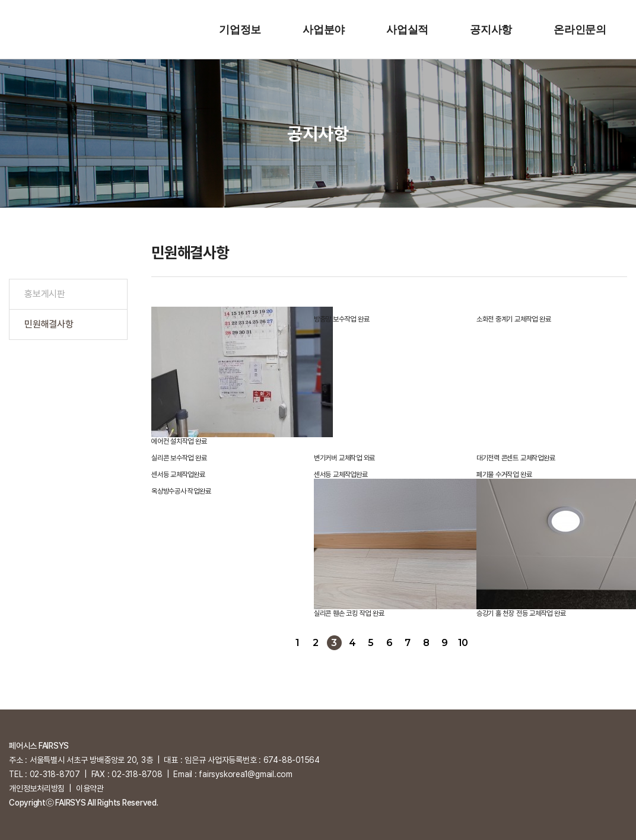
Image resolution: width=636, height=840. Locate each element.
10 (463, 643)
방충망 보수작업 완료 (341, 319)
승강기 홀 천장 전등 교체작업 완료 (521, 613)
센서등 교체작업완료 (178, 475)
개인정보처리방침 (37, 788)
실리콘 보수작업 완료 (179, 458)
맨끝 (500, 643)
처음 (279, 643)
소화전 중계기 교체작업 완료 (513, 319)
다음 (481, 643)
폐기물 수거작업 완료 (504, 475)
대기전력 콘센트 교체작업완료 (516, 458)
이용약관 (90, 788)
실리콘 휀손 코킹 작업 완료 (349, 613)
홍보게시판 (45, 294)
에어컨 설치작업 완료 (179, 441)
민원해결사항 (49, 324)
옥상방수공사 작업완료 (181, 491)
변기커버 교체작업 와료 (344, 458)
